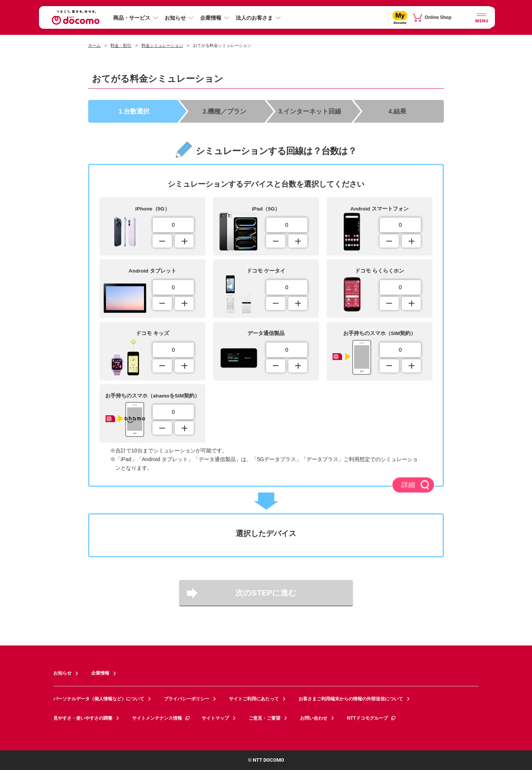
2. (226, 111)
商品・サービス (132, 18)
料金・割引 (121, 45)
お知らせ (175, 18)
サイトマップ (215, 717)
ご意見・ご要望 (264, 717)
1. (135, 111)
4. (398, 111)
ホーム (94, 45)
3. (310, 111)
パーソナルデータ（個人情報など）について (99, 698)
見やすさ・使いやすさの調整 (83, 717)
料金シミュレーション (162, 45)
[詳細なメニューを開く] (477, 17)
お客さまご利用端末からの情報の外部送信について (351, 698)
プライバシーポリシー (187, 698)
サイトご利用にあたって (254, 698)
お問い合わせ (314, 717)
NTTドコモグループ (371, 717)
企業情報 (211, 18)
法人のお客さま (254, 18)
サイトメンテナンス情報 (161, 717)
